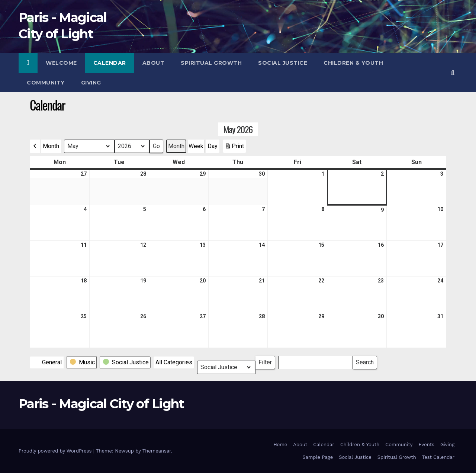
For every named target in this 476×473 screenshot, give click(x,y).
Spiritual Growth (211, 63)
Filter (267, 361)
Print (234, 148)
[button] (453, 73)
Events (427, 445)
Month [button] (51, 146)
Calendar (110, 63)
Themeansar (157, 451)
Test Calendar (438, 457)
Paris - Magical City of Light (101, 404)
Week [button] (196, 146)
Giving (91, 83)
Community (46, 83)
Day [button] (213, 146)
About (154, 63)
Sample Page (318, 457)
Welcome (61, 63)
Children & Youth (353, 63)
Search (365, 361)
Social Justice (283, 63)
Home (280, 445)
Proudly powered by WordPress (56, 451)
